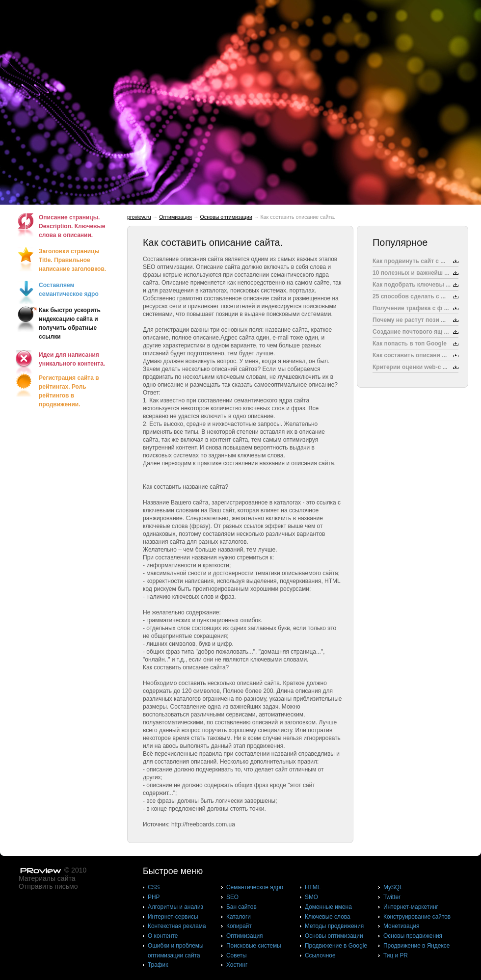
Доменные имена (328, 907)
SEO (232, 897)
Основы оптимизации (226, 217)
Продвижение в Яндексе (416, 946)
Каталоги (239, 917)
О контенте (163, 936)
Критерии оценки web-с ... (410, 367)
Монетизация (401, 926)
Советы (237, 955)
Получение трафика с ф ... (411, 308)
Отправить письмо (48, 886)
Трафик (158, 965)
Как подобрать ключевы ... (412, 285)
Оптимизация (175, 217)
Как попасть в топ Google (410, 344)
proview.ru (139, 217)
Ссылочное (320, 955)
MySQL (393, 887)
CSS (154, 887)
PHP (154, 897)
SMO (311, 897)
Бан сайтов (241, 907)
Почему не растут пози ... (409, 320)
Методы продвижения (334, 926)
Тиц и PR (396, 955)
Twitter (392, 897)
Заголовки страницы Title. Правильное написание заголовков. (72, 260)
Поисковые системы (254, 946)
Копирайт (239, 926)
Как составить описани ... (410, 355)
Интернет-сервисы (173, 917)
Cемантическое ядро (255, 887)
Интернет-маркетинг (411, 907)
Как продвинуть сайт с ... (409, 261)
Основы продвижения (413, 936)
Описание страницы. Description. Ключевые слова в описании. (72, 226)
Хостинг (237, 965)
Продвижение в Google (336, 946)
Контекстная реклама (177, 926)
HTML (313, 887)
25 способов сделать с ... (409, 296)
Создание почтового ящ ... (411, 332)
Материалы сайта (47, 878)
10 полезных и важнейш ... (411, 273)
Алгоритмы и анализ (175, 907)
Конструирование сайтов (417, 917)
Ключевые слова (328, 917)
